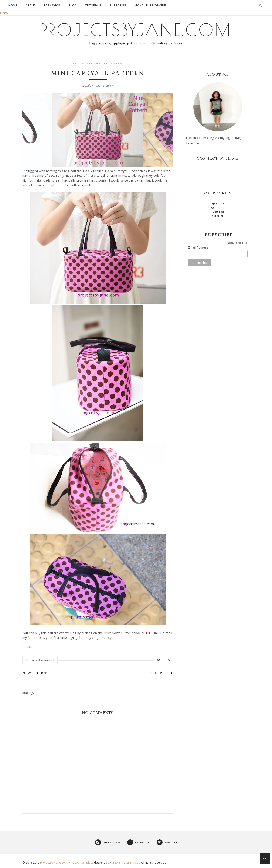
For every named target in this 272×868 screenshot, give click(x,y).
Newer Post (35, 673)
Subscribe (118, 5)
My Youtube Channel (151, 5)
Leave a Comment (40, 660)
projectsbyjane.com (136, 30)
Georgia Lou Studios (126, 862)
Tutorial (218, 216)
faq (30, 638)
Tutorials (93, 5)
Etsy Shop (52, 5)
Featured (113, 64)
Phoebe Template (81, 862)
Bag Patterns (87, 64)
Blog (73, 5)
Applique (218, 203)
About (31, 5)
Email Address (199, 248)
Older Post (161, 673)
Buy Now (29, 647)
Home (13, 5)
